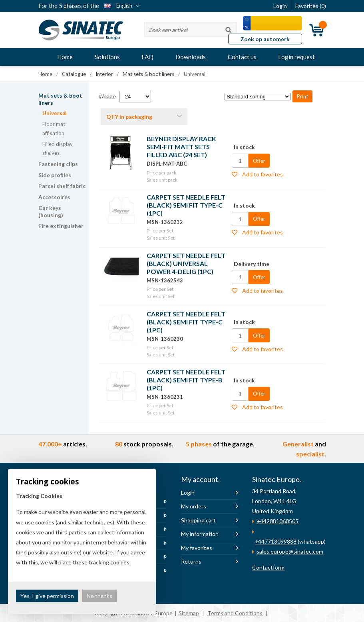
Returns (191, 561)
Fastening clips (58, 164)
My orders (194, 506)
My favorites (197, 548)
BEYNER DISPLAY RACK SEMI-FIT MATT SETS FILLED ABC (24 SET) (181, 147)
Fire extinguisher (61, 226)
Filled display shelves (58, 149)
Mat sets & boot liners (60, 99)
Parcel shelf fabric (62, 186)
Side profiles (55, 175)
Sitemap (189, 613)
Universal (55, 113)
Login (188, 493)
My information (200, 534)
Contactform (268, 567)
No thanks (99, 596)
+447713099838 (275, 541)
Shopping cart (198, 520)
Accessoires (54, 197)
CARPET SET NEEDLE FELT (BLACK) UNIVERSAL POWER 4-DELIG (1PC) (186, 263)
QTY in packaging (129, 117)
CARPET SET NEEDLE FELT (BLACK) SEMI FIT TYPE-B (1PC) (186, 380)
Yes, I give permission (47, 596)
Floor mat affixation (54, 129)
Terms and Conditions (235, 613)
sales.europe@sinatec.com (290, 551)
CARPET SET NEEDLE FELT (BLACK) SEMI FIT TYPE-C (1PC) (186, 205)
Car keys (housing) (51, 211)
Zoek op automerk (265, 39)
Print (302, 96)
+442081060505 (277, 521)
